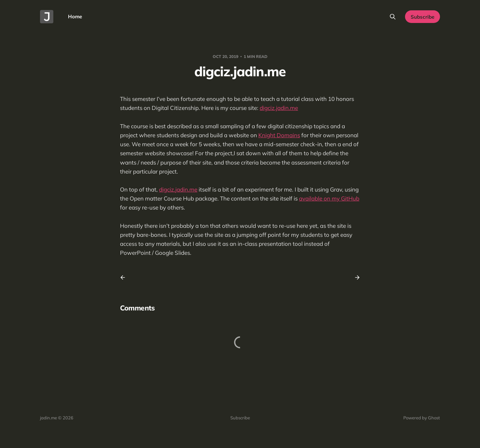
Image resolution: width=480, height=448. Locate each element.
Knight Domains (279, 135)
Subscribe (422, 17)
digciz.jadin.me (279, 108)
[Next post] (355, 277)
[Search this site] (393, 17)
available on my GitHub (329, 198)
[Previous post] (125, 277)
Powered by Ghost (422, 418)
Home (75, 16)
